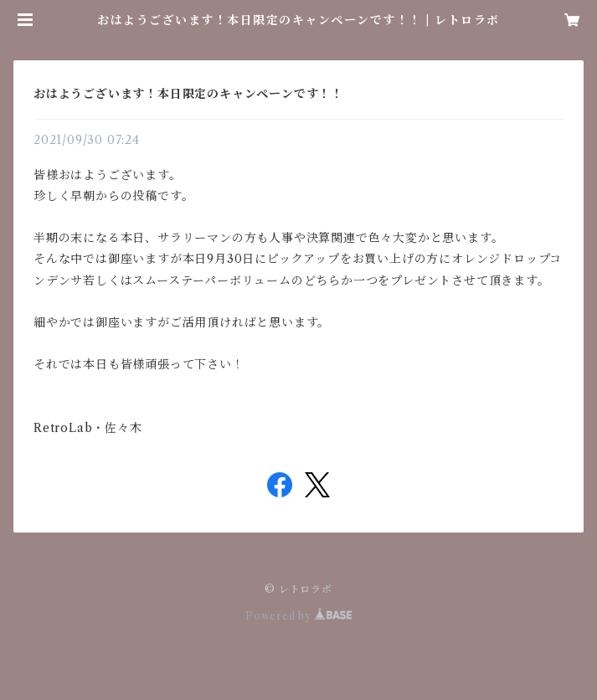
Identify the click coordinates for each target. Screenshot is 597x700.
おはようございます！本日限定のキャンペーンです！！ (188, 94)
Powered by (298, 616)
